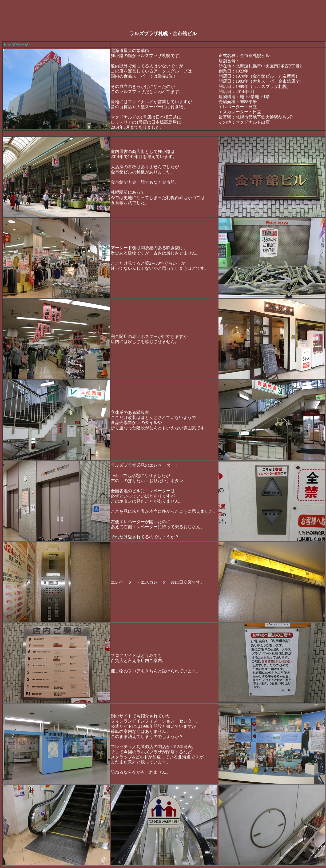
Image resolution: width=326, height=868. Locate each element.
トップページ (16, 44)
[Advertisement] (99, 14)
